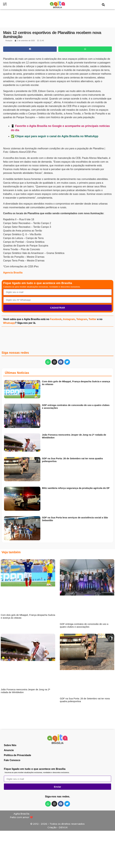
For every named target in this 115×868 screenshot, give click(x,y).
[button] (103, 5)
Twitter (92, 319)
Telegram (82, 319)
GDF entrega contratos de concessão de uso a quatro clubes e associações (84, 625)
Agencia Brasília (13, 273)
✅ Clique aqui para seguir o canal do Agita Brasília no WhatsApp (55, 136)
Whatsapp (9, 323)
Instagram (69, 319)
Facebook (56, 319)
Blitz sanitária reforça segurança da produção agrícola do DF (76, 488)
